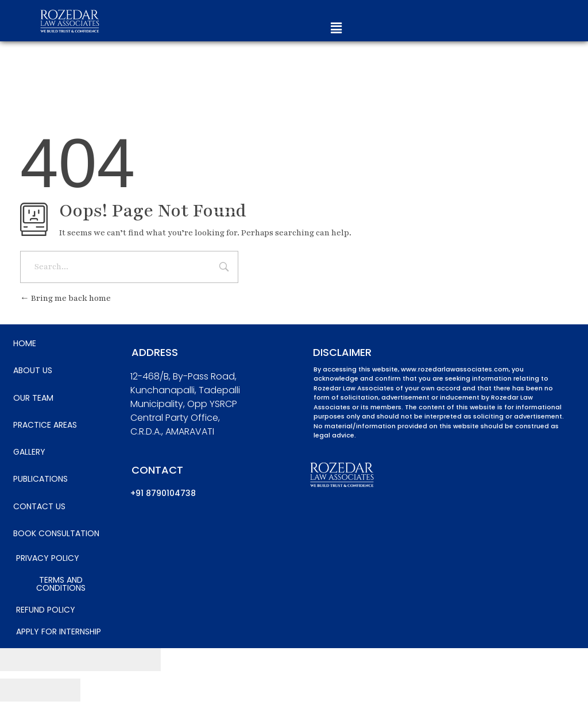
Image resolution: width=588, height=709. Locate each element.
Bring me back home (65, 298)
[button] (336, 28)
